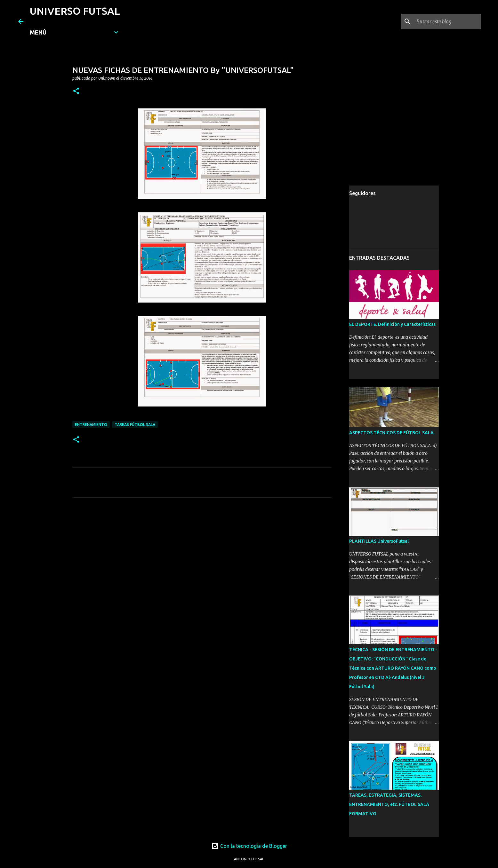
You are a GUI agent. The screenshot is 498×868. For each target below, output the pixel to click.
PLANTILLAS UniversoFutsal (379, 541)
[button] (76, 91)
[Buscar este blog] (447, 21)
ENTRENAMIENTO (91, 425)
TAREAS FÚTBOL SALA (135, 425)
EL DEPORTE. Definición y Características (392, 324)
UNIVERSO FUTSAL (75, 11)
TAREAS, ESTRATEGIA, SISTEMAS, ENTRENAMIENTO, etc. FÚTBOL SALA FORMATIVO (389, 804)
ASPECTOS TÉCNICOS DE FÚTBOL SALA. (392, 433)
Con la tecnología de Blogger (249, 846)
